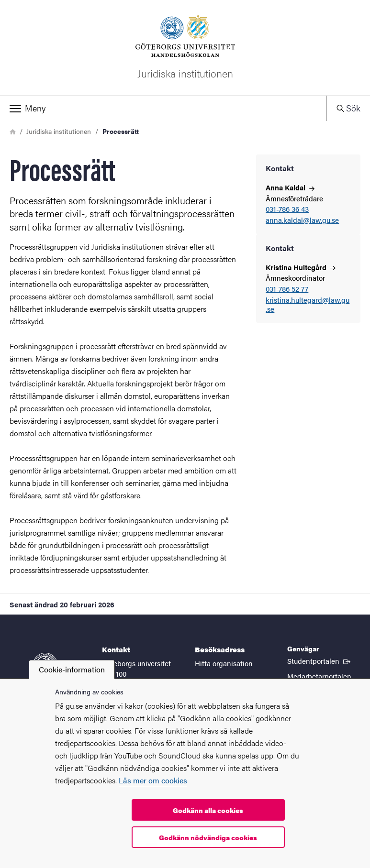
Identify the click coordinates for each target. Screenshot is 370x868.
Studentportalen (320, 660)
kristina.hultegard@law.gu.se (308, 305)
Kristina (301, 267)
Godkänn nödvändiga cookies (208, 837)
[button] (163, 108)
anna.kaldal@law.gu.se (302, 220)
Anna (290, 187)
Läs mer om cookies (153, 780)
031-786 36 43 (287, 209)
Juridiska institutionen (59, 131)
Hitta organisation (224, 663)
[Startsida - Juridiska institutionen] (185, 48)
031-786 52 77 (287, 289)
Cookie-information (72, 669)
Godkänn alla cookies (208, 810)
